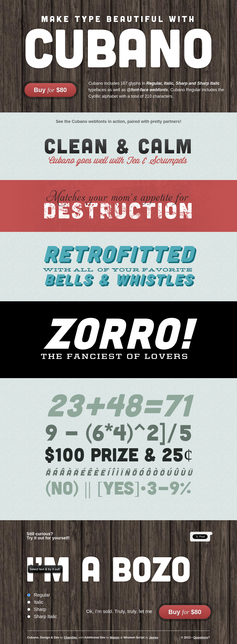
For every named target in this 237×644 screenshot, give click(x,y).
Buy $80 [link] (50, 90)
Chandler (70, 637)
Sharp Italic (45, 616)
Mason (115, 637)
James (154, 637)
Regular (42, 595)
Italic (39, 602)
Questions (201, 637)
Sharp (40, 609)
